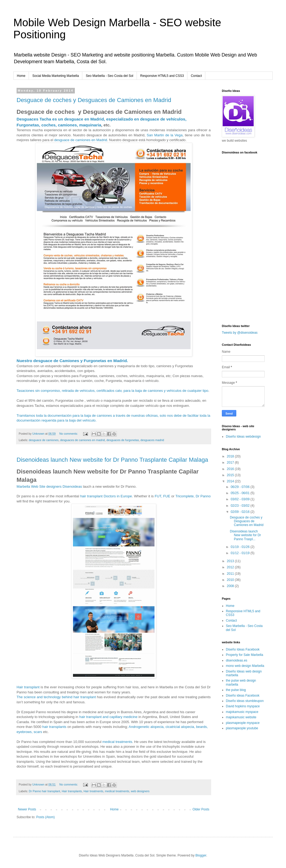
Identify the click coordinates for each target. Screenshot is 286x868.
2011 (231, 574)
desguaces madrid (152, 440)
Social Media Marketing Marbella (56, 76)
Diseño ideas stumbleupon (245, 701)
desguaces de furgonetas (123, 440)
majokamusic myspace (242, 712)
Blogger (201, 855)
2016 (231, 469)
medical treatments (117, 742)
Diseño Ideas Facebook (243, 649)
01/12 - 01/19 (241, 553)
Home (21, 76)
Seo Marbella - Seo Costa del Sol (109, 76)
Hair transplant (28, 687)
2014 (231, 481)
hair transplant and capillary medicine (109, 717)
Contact (196, 76)
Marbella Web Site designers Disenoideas (49, 486)
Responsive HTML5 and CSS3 (162, 76)
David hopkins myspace (243, 706)
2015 (231, 475)
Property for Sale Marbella (244, 655)
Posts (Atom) (45, 817)
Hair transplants (72, 791)
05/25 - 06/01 (241, 493)
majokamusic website (241, 717)
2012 (231, 567)
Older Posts (201, 809)
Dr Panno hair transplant (45, 791)
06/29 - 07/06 (241, 487)
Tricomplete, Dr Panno (193, 496)
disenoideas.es (237, 660)
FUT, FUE (163, 496)
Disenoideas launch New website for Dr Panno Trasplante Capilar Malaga (112, 460)
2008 (231, 586)
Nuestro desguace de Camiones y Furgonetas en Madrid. (72, 361)
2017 (231, 463)
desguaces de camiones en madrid (82, 440)
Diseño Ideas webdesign (243, 437)
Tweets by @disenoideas (240, 333)
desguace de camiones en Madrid (81, 140)
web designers (140, 791)
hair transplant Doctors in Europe (106, 496)
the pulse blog (236, 690)
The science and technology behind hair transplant (56, 697)
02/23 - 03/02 (241, 506)
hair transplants (54, 727)
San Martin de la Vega (165, 135)
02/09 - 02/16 (241, 512)
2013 (231, 561)
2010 (231, 580)
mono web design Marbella (245, 666)
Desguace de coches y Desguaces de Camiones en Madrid (94, 100)
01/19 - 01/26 (241, 547)
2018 (231, 456)
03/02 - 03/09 (241, 499)
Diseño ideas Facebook (243, 696)
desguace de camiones (44, 440)
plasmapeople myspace (243, 723)
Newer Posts (27, 809)
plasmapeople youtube (242, 728)
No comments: (69, 434)
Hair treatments (94, 791)
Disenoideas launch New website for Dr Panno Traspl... (245, 535)
